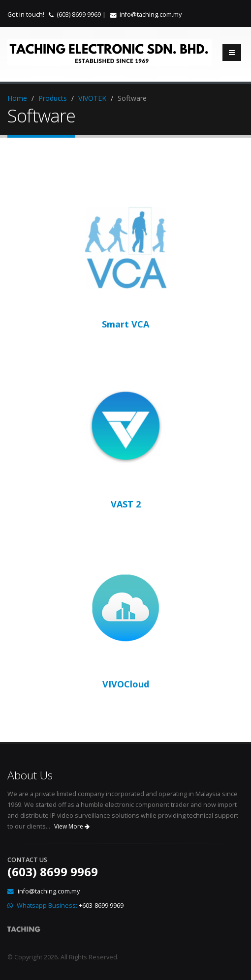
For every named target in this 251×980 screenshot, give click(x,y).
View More (72, 826)
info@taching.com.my (151, 15)
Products (53, 98)
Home (17, 98)
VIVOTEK (92, 98)
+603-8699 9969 (101, 906)
